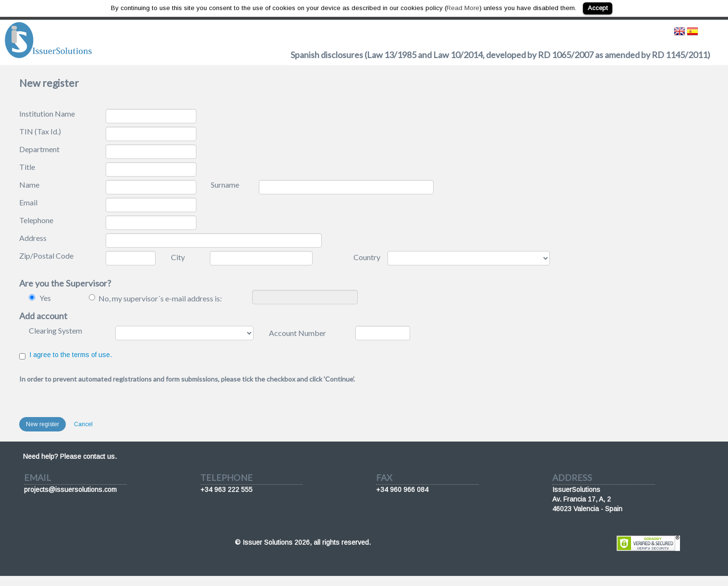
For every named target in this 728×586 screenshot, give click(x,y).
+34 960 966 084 (402, 490)
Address (33, 238)
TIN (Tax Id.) (40, 131)
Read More (463, 8)
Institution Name (47, 114)
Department (39, 149)
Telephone (36, 220)
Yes (45, 298)
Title (27, 167)
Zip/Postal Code (46, 256)
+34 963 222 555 (226, 490)
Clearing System (55, 330)
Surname (225, 185)
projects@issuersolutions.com (70, 490)
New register (42, 424)
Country (367, 257)
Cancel (83, 424)
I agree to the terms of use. (71, 355)
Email (28, 202)
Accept (598, 8)
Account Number (297, 333)
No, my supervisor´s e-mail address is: (160, 298)
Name (29, 185)
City (178, 257)
